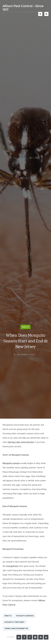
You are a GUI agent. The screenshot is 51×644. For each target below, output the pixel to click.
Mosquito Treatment (15, 622)
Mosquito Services (25, 616)
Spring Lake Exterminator (16, 628)
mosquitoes (12, 566)
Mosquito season (11, 463)
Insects (26, 327)
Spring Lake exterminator (21, 442)
